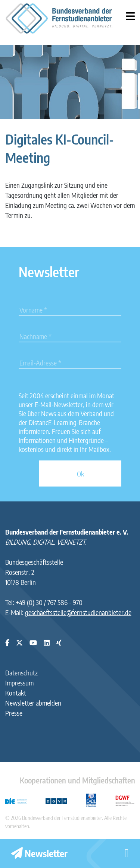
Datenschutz (21, 673)
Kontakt (16, 693)
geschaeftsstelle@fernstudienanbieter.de (78, 612)
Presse (14, 713)
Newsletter (39, 853)
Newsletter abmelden (33, 703)
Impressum (19, 683)
